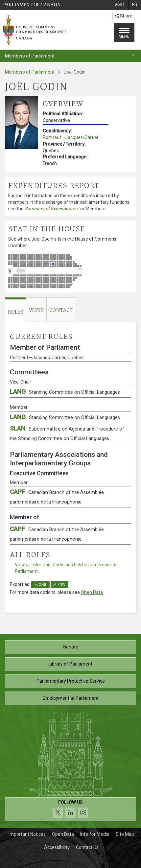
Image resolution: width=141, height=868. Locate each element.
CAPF (57, 496)
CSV (59, 585)
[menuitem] (120, 5)
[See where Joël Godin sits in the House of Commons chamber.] (70, 271)
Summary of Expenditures (51, 209)
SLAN (67, 433)
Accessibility (57, 847)
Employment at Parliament (71, 698)
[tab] (15, 309)
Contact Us (87, 847)
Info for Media (95, 834)
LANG (65, 392)
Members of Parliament (30, 72)
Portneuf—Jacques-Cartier (71, 137)
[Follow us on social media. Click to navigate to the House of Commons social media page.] (70, 809)
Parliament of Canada (32, 5)
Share (123, 16)
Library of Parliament (70, 664)
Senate (71, 647)
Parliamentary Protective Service (71, 681)
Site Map (125, 834)
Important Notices (27, 834)
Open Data (92, 592)
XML (40, 585)
